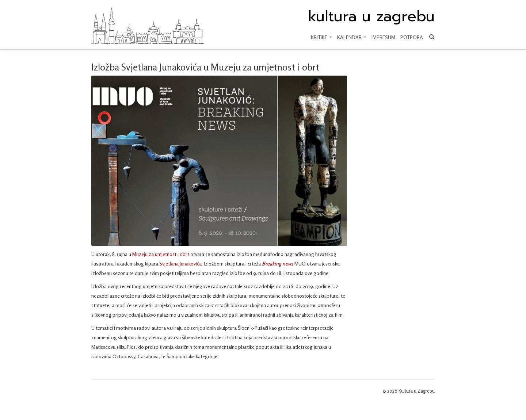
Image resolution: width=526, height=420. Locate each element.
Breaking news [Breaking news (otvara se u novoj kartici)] (278, 264)
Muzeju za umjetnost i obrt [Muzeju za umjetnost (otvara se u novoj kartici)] (161, 254)
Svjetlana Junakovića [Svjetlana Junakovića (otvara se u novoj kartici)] (180, 264)
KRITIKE (321, 37)
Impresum (383, 37)
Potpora (412, 37)
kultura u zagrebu (371, 16)
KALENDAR (352, 37)
